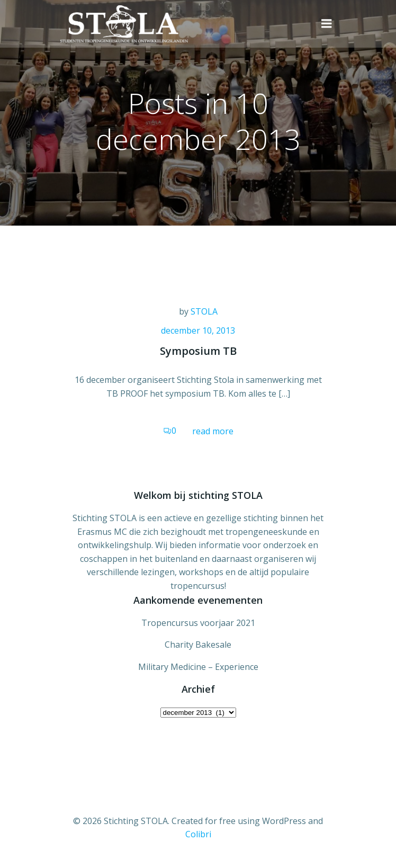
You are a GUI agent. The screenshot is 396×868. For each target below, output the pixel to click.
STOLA (204, 311)
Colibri (198, 834)
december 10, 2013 (198, 330)
